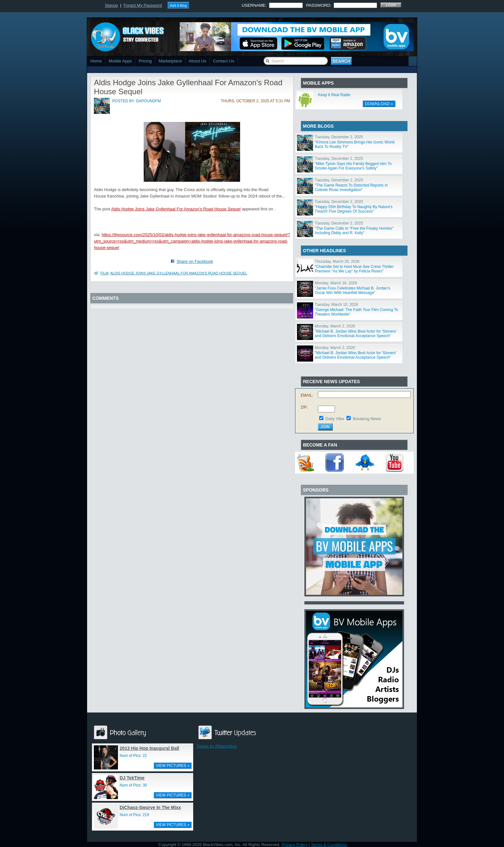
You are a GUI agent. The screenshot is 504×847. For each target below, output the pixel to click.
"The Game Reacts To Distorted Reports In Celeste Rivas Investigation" (351, 188)
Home (96, 61)
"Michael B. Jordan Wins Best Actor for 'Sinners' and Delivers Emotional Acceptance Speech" (355, 334)
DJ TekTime (132, 778)
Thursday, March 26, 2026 (337, 262)
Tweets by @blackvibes (217, 746)
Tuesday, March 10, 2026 (336, 305)
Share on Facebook (195, 261)
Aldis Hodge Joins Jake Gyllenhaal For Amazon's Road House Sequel (176, 209)
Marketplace (170, 61)
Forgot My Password (143, 5)
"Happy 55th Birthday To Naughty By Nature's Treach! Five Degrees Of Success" (354, 209)
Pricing (145, 61)
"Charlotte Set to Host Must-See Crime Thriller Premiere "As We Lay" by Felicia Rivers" (354, 269)
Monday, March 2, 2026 (335, 326)
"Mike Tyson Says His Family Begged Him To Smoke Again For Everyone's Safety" (353, 166)
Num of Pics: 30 (133, 785)
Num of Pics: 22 (133, 756)
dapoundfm (148, 101)
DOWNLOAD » (379, 104)
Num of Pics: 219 (134, 815)
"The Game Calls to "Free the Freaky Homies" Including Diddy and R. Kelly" (354, 231)
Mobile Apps (120, 61)
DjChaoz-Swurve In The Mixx (150, 807)
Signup (111, 5)
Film (104, 273)
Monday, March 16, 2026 (336, 283)
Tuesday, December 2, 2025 (339, 137)
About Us (198, 61)
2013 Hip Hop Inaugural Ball (149, 748)
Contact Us (224, 61)
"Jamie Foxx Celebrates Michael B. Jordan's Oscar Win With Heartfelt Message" (352, 290)
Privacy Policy (295, 845)
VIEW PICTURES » (173, 766)
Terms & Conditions (329, 845)
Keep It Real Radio (334, 95)
